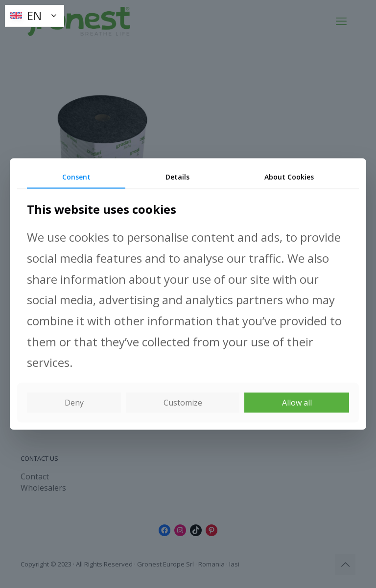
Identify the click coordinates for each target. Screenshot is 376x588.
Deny (74, 402)
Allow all (297, 402)
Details (177, 177)
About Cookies (289, 177)
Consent (76, 177)
